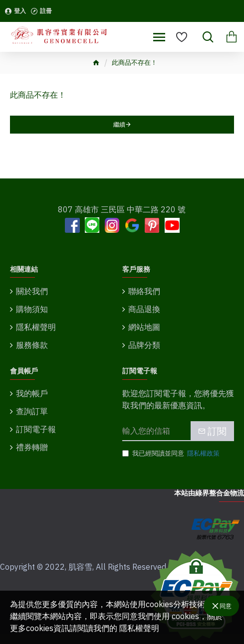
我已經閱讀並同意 (172, 454)
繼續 (119, 124)
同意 (226, 606)
